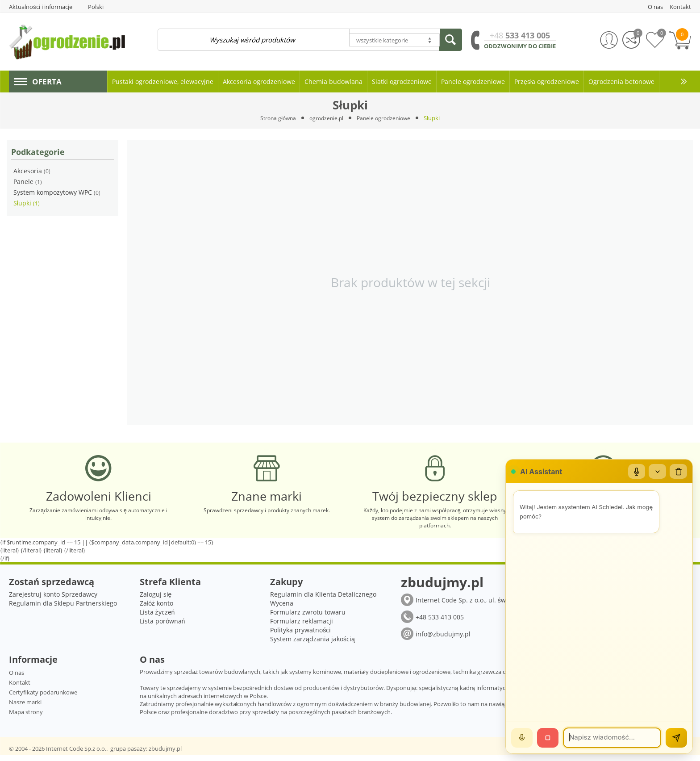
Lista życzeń (157, 618)
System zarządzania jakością (312, 645)
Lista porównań (162, 627)
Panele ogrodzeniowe (386, 118)
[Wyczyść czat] (678, 472)
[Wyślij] (676, 738)
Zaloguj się (156, 600)
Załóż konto (156, 609)
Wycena (282, 609)
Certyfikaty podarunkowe (43, 698)
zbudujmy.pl (165, 754)
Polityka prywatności (300, 636)
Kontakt (20, 688)
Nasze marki (25, 708)
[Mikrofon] (635, 472)
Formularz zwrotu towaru (308, 618)
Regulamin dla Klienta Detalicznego (323, 600)
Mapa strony (26, 718)
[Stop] (548, 738)
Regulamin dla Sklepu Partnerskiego (63, 609)
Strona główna (275, 118)
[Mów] (522, 738)
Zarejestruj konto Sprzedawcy (53, 600)
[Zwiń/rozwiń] (657, 472)
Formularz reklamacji (302, 627)
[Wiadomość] (612, 738)
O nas (17, 678)
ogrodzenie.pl (326, 118)
